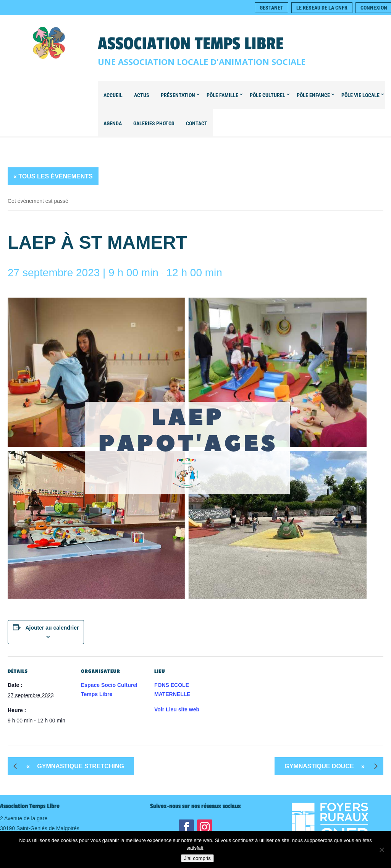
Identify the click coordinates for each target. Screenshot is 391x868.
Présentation (178, 95)
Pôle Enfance (313, 95)
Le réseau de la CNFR (322, 8)
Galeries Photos (154, 123)
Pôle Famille (222, 95)
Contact (197, 123)
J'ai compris (197, 858)
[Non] (381, 850)
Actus (142, 95)
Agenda (113, 123)
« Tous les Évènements (53, 176)
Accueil (113, 95)
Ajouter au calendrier (52, 628)
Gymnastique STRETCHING (72, 766)
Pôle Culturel (267, 95)
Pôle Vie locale (360, 95)
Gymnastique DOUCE (327, 766)
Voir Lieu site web (177, 709)
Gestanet (271, 8)
